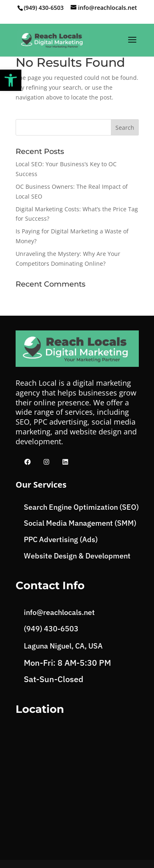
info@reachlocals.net (59, 612)
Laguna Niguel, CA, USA (63, 646)
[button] (11, 80)
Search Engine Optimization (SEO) (81, 507)
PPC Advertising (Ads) (61, 539)
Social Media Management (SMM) (80, 523)
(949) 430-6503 (44, 8)
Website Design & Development (77, 556)
